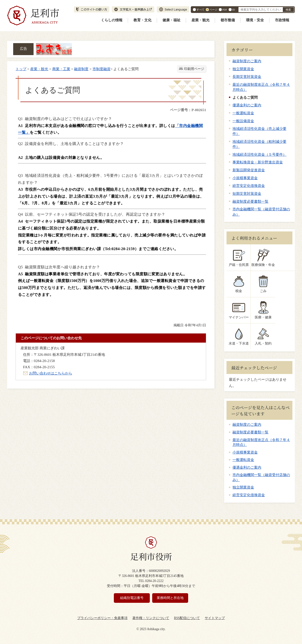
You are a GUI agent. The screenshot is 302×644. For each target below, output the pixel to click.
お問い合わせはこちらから (51, 373)
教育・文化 (142, 20)
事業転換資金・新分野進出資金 (258, 162)
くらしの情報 (112, 20)
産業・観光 (200, 20)
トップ (21, 69)
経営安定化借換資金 (249, 186)
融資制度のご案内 (247, 61)
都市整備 (228, 20)
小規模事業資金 (245, 178)
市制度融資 (102, 69)
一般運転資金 (243, 113)
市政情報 (282, 20)
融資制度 (81, 69)
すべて (200, 10)
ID (234, 10)
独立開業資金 (243, 69)
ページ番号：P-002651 (188, 110)
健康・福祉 (171, 20)
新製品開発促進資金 (249, 170)
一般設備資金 (243, 121)
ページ (213, 10)
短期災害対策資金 (247, 193)
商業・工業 (61, 69)
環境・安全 (255, 20)
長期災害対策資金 (247, 77)
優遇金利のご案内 (247, 105)
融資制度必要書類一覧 (250, 201)
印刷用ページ (194, 69)
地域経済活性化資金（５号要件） (259, 154)
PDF (225, 10)
